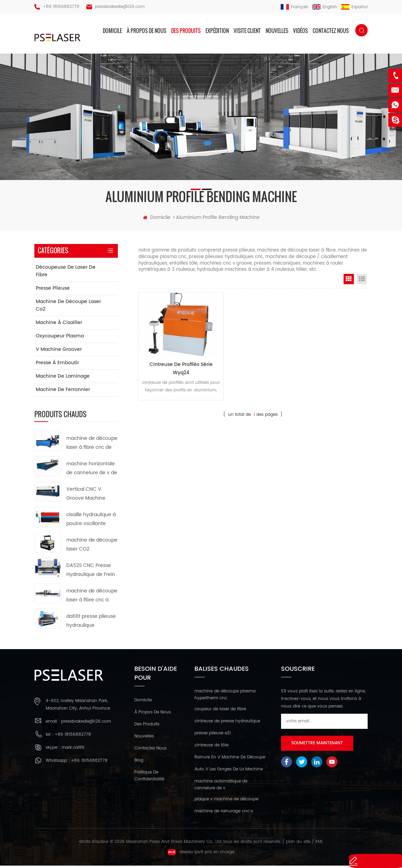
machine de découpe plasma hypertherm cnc (225, 697)
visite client (247, 31)
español (354, 7)
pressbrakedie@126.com (120, 7)
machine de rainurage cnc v (224, 814)
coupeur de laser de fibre (220, 711)
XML (319, 844)
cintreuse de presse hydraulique (227, 724)
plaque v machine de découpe (226, 802)
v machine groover (59, 352)
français (294, 7)
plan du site (298, 844)
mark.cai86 (73, 750)
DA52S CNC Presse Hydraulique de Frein (91, 572)
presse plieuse (53, 291)
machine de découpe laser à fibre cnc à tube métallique (92, 598)
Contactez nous (331, 31)
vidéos (300, 31)
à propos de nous (147, 31)
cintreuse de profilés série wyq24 (174, 363)
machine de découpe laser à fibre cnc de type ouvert (92, 446)
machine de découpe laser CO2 (92, 547)
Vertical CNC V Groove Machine (86, 496)
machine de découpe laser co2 (68, 308)
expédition (217, 31)
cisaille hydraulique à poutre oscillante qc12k (91, 522)
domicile (112, 31)
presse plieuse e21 (213, 736)
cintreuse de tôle (211, 748)
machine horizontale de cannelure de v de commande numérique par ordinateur (92, 471)
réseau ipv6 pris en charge (201, 855)
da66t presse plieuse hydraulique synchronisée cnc (91, 624)
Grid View (349, 281)
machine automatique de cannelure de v (221, 787)
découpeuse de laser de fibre (66, 273)
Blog (139, 762)
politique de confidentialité (149, 778)
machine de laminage (63, 379)
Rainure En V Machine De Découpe (230, 760)
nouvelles (277, 31)
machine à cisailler (59, 325)
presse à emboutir (57, 365)
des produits (186, 31)
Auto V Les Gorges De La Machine (229, 772)
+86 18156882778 (61, 7)
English (325, 7)
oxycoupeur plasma (60, 338)
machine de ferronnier (63, 392)
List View (362, 281)
